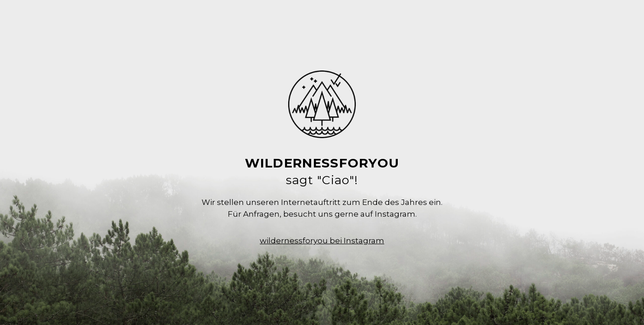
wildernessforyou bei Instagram (322, 241)
